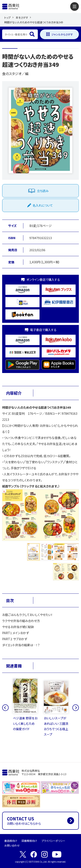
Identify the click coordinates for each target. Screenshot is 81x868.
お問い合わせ (12, 845)
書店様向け (11, 841)
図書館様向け (29, 841)
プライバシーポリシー (53, 841)
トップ (7, 17)
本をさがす (22, 17)
